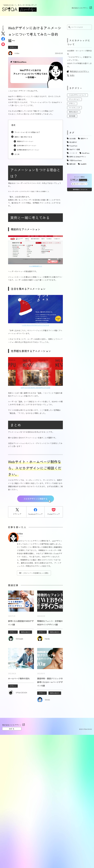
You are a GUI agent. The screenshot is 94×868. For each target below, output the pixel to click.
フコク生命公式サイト (36, 266)
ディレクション (74, 99)
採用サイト (84, 139)
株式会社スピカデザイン (80, 8)
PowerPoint (73, 146)
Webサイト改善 (75, 149)
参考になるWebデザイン (78, 157)
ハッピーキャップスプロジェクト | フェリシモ (35, 325)
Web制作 (84, 164)
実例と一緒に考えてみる (23, 137)
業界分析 (72, 164)
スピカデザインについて (77, 95)
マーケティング (74, 108)
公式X (72, 75)
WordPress (86, 153)
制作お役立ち (26, 632)
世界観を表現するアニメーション (28, 150)
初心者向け (73, 142)
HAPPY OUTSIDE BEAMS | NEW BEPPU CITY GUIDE (35, 388)
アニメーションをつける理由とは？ (27, 132)
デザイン (13, 47)
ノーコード (73, 153)
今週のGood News (76, 160)
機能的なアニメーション (25, 141)
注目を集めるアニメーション (27, 145)
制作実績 (72, 116)
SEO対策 (72, 139)
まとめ (17, 154)
